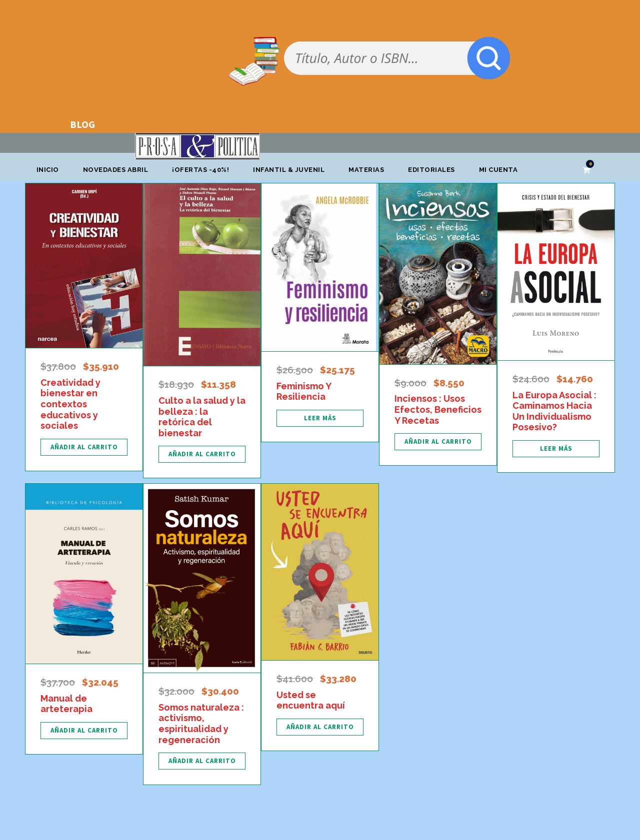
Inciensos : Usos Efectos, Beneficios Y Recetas (438, 409)
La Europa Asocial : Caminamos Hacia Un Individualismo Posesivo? (554, 411)
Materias (366, 170)
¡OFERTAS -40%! (200, 170)
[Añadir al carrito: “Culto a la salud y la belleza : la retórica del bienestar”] (202, 454)
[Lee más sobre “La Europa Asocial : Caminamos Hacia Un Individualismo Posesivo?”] (556, 449)
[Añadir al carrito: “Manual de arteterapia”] (84, 731)
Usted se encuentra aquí (311, 700)
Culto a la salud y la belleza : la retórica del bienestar (202, 417)
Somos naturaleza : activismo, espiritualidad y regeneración (201, 724)
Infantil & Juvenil (289, 170)
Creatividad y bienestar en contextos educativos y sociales (70, 404)
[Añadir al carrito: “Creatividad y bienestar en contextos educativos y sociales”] (84, 447)
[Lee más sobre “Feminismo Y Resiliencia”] (320, 418)
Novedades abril (116, 170)
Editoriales (431, 170)
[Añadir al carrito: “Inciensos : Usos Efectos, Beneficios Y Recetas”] (438, 442)
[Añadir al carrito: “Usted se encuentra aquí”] (320, 727)
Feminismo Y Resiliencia (304, 392)
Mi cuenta (498, 170)
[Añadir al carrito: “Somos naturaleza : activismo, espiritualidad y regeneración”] (202, 761)
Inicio (48, 170)
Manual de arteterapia (66, 704)
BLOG (82, 124)
